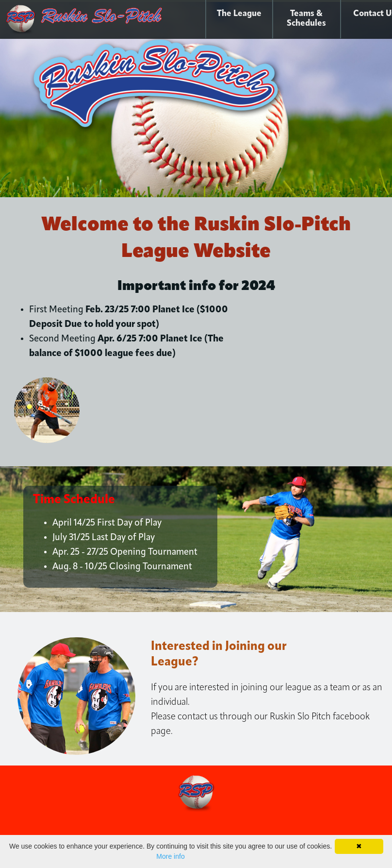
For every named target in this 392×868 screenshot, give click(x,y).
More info (170, 856)
